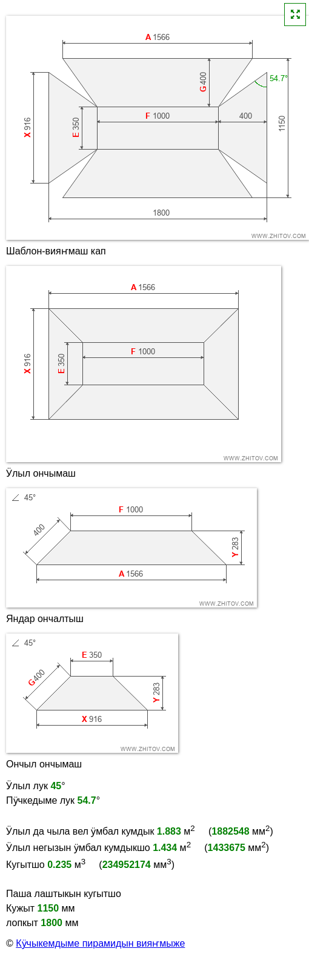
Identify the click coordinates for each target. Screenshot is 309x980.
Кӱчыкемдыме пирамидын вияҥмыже (100, 943)
